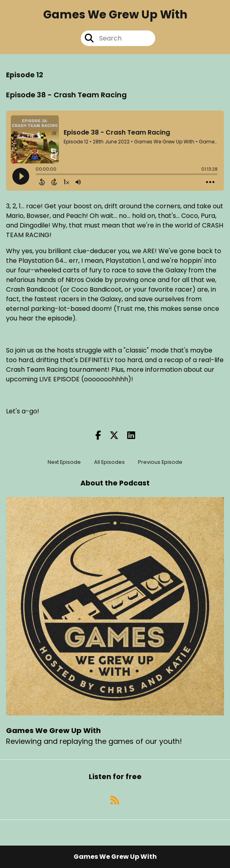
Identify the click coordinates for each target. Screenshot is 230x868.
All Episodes (109, 462)
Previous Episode (160, 462)
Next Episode (64, 462)
